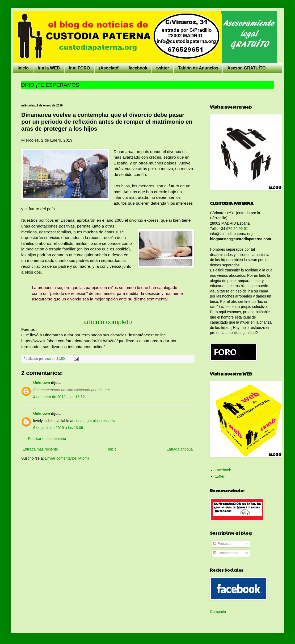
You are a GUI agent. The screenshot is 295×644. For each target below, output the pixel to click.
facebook (138, 68)
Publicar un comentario (47, 439)
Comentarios (226, 553)
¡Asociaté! (109, 68)
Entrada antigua (180, 449)
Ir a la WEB (49, 68)
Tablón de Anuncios (198, 68)
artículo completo (108, 322)
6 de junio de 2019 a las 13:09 (58, 428)
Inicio (23, 68)
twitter (163, 68)
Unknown (42, 383)
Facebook (223, 470)
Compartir (218, 612)
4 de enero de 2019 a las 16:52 (59, 397)
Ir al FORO (79, 68)
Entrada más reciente (40, 449)
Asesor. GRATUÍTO (246, 68)
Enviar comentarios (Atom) (67, 458)
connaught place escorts (95, 421)
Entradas (223, 544)
